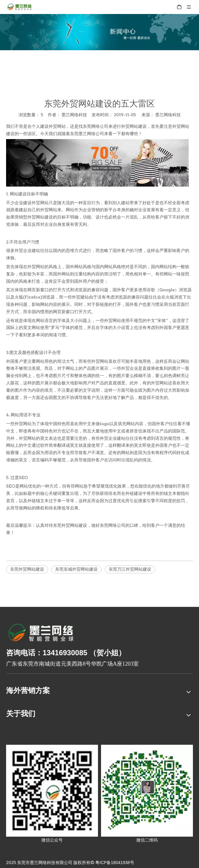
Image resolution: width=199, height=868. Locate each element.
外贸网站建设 (134, 126)
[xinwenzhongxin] (100, 32)
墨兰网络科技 (168, 115)
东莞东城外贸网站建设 (76, 569)
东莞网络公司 (96, 126)
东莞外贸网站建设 (27, 569)
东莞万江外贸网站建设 (130, 569)
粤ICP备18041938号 (115, 863)
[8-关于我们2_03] (41, 633)
